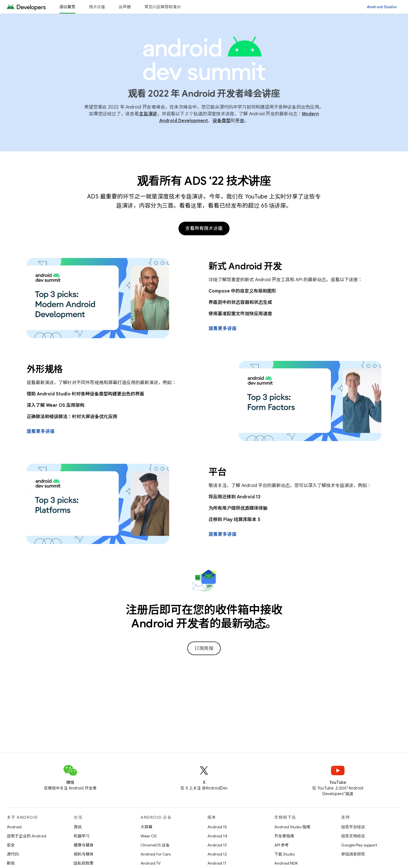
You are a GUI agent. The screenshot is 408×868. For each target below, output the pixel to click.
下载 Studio (284, 854)
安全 (11, 845)
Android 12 (217, 854)
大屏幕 (146, 827)
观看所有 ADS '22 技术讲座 (204, 181)
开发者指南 (284, 836)
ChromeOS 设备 (155, 845)
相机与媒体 (84, 854)
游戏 (78, 827)
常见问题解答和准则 (163, 7)
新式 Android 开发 (245, 266)
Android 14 (217, 836)
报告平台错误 (353, 827)
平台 (240, 121)
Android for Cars (156, 854)
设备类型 (222, 121)
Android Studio (382, 7)
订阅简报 (204, 648)
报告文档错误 (353, 836)
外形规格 (45, 369)
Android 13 (217, 845)
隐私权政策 (84, 863)
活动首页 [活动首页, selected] (67, 7)
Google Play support (359, 845)
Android (14, 827)
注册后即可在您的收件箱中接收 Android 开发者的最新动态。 (204, 617)
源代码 (13, 854)
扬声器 (125, 7)
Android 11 (217, 863)
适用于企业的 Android (26, 836)
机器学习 (82, 836)
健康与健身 (84, 845)
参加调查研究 (353, 854)
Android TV (151, 863)
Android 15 (217, 827)
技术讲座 (97, 7)
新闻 (11, 863)
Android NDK (286, 863)
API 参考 (281, 845)
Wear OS (149, 836)
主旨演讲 (148, 114)
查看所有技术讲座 (204, 228)
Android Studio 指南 (292, 827)
